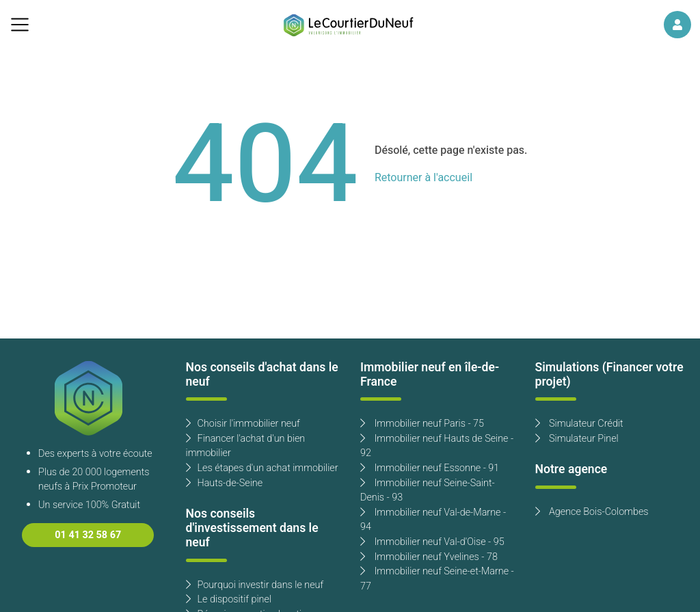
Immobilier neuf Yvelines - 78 (429, 557)
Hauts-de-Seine (225, 483)
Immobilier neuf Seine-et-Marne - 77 (437, 579)
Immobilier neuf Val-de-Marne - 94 (433, 520)
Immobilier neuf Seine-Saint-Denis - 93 (428, 491)
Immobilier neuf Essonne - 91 (430, 468)
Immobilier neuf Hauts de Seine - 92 (437, 446)
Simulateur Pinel (577, 439)
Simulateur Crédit (579, 424)
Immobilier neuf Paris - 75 (422, 424)
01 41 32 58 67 (88, 535)
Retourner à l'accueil (423, 178)
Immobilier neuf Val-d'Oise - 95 (432, 542)
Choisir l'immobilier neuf (243, 424)
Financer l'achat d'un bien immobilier (246, 446)
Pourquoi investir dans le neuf (255, 585)
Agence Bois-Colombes (592, 512)
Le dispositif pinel (229, 599)
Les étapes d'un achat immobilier (262, 468)
